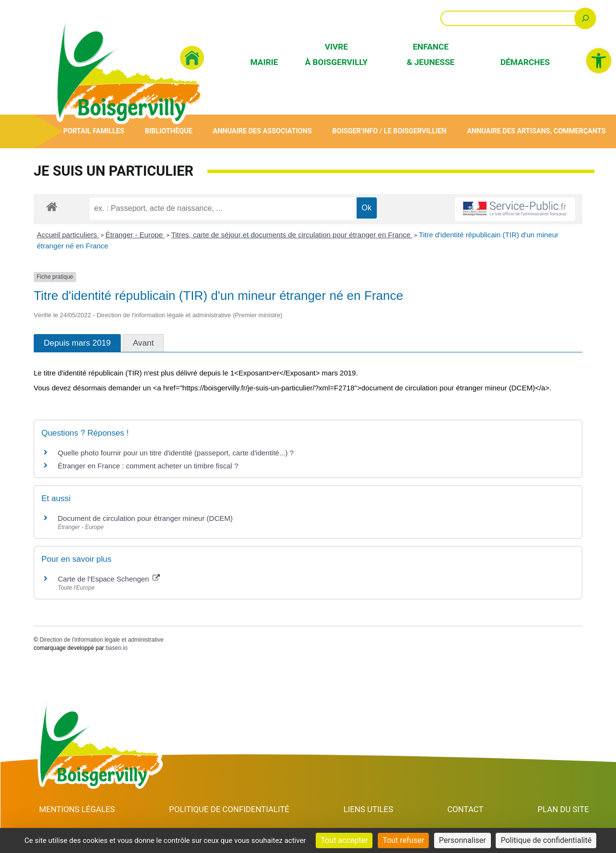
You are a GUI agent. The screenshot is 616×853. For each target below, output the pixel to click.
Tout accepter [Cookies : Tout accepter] (344, 840)
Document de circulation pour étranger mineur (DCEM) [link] (145, 518)
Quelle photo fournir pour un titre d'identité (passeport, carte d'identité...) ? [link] (176, 453)
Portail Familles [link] (94, 131)
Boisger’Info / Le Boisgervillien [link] (389, 131)
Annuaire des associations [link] (262, 131)
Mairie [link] (264, 62)
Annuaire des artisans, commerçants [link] (536, 131)
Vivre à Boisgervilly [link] (336, 54)
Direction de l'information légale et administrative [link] (102, 640)
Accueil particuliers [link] (68, 235)
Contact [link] (466, 809)
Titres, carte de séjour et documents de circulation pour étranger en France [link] (292, 235)
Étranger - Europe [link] (135, 235)
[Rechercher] (585, 18)
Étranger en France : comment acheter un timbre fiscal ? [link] (148, 466)
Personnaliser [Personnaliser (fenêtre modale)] (462, 840)
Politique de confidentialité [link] (230, 809)
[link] (599, 61)
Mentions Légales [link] (77, 809)
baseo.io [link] (116, 648)
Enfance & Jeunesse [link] (430, 54)
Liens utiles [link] (370, 809)
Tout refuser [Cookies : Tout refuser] (403, 840)
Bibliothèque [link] (169, 131)
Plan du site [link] (564, 809)
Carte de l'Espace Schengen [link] (109, 579)
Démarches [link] (525, 62)
